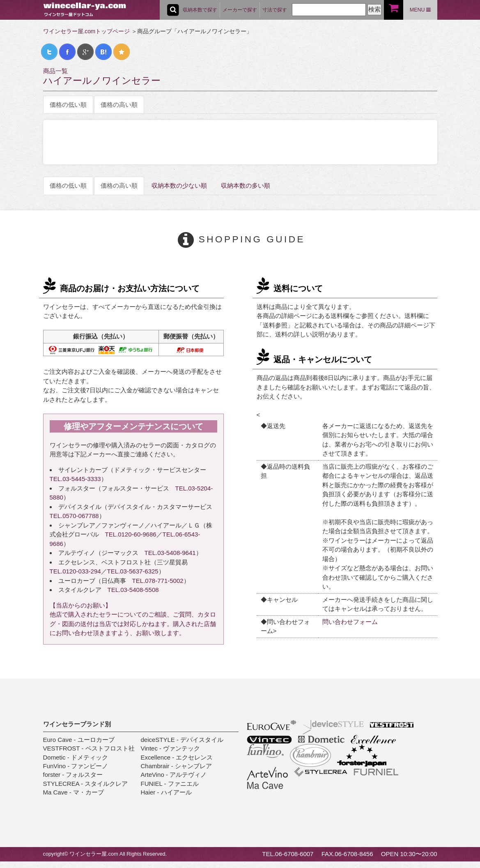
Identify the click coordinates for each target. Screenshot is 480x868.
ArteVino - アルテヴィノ (174, 775)
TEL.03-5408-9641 (170, 553)
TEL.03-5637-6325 (133, 571)
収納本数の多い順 (246, 185)
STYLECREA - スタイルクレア (86, 784)
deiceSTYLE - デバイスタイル (182, 740)
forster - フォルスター (73, 775)
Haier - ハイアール (166, 792)
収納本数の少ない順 (179, 185)
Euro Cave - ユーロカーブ (79, 740)
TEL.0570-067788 (74, 516)
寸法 (275, 10)
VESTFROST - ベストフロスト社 (89, 748)
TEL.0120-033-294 (75, 571)
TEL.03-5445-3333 (75, 479)
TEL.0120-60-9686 (131, 534)
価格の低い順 (68, 105)
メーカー (240, 10)
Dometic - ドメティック (76, 757)
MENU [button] (420, 10)
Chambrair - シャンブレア (176, 766)
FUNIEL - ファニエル (170, 784)
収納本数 (200, 10)
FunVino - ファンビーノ (76, 766)
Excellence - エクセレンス (177, 757)
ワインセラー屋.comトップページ (87, 31)
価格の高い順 (119, 105)
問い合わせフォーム (350, 622)
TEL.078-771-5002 (158, 581)
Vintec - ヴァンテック (171, 748)
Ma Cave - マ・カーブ (73, 792)
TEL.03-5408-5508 (133, 590)
